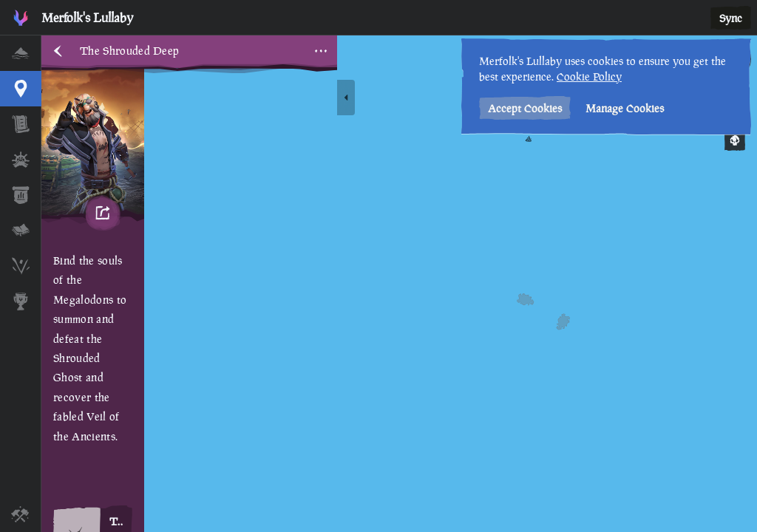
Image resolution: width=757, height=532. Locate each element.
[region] (399, 284)
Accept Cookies (525, 108)
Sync (731, 18)
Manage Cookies (625, 108)
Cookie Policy (589, 76)
